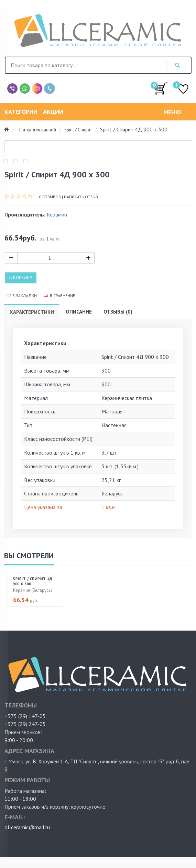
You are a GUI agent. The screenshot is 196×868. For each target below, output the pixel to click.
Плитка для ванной (37, 130)
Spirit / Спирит (78, 130)
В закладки (22, 296)
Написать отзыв (81, 197)
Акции (53, 112)
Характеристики (32, 312)
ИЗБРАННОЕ (183, 90)
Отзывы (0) (118, 312)
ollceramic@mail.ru (27, 827)
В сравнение (59, 296)
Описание (79, 312)
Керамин (57, 214)
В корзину (21, 278)
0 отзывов (50, 197)
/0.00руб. (161, 88)
